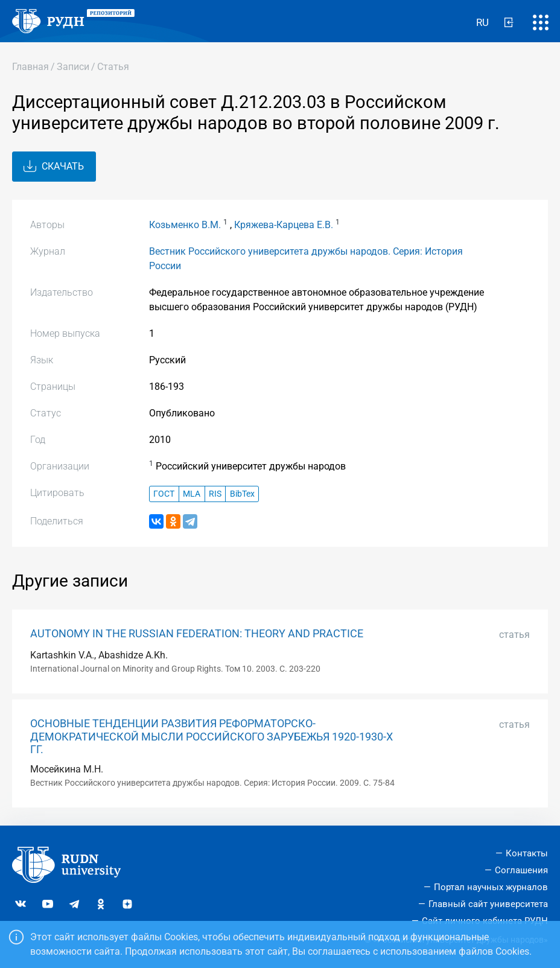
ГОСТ (164, 494)
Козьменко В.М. (185, 225)
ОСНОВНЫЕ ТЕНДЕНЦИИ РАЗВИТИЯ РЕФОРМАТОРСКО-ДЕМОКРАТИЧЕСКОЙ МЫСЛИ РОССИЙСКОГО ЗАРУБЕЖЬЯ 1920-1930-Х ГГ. (212, 736)
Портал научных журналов (491, 887)
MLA (192, 494)
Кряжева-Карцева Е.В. (284, 225)
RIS (215, 494)
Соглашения (521, 870)
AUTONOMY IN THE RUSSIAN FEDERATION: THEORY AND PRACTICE (197, 634)
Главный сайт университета (488, 904)
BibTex (242, 494)
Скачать (54, 167)
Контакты (527, 853)
